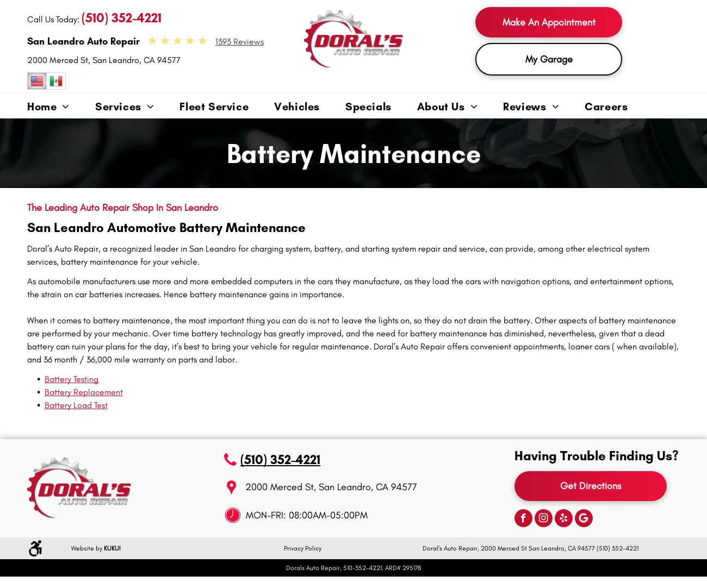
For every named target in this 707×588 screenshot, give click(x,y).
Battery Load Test (76, 405)
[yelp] (564, 520)
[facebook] (523, 520)
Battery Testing (72, 379)
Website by (87, 548)
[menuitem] (61, 107)
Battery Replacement (84, 392)
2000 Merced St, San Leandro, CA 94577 (104, 60)
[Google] (584, 520)
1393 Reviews (240, 42)
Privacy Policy (303, 548)
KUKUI (112, 548)
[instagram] (544, 520)
